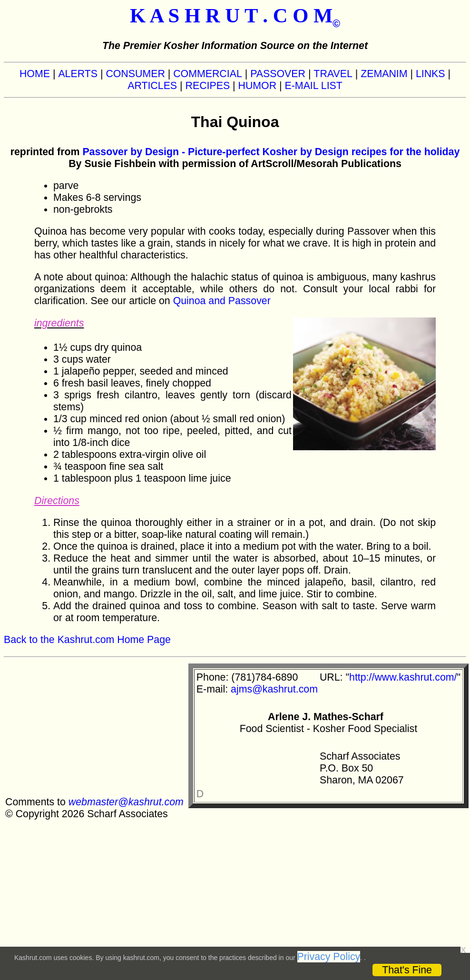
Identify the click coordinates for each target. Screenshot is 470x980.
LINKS (431, 74)
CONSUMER (135, 74)
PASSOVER (278, 74)
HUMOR (258, 86)
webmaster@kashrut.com (126, 802)
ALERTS (78, 74)
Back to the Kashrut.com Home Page (87, 640)
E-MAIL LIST (314, 86)
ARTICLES (152, 86)
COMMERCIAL (208, 74)
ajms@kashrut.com (274, 689)
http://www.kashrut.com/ (403, 677)
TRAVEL (333, 74)
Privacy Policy (329, 957)
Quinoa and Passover (222, 301)
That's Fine (407, 970)
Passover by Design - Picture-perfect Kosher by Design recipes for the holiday (271, 152)
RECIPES (208, 86)
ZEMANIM (384, 74)
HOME (35, 74)
